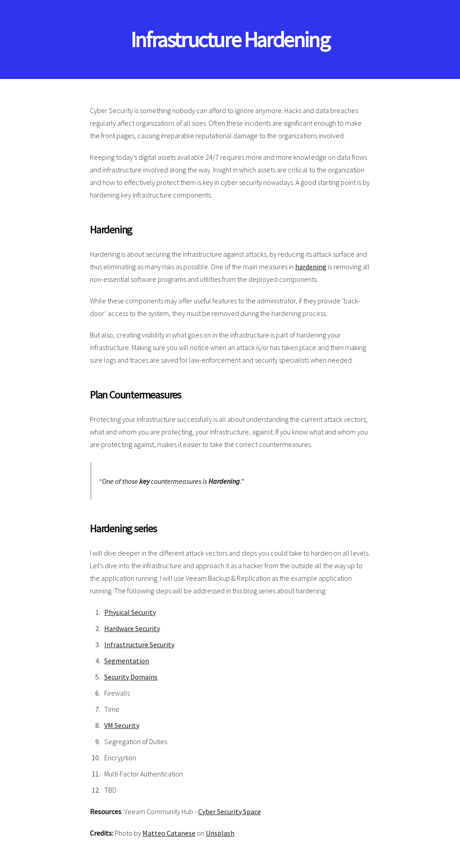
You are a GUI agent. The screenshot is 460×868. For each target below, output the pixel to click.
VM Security (122, 725)
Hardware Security (132, 628)
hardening (311, 267)
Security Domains (131, 677)
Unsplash (220, 833)
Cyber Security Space (230, 811)
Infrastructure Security (139, 644)
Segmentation (127, 661)
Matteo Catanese (169, 833)
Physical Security (130, 612)
